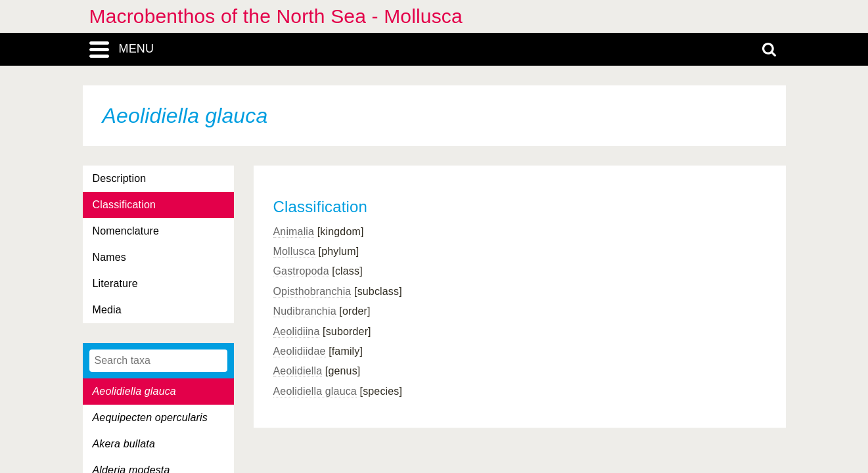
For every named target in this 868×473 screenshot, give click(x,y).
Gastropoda (301, 271)
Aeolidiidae (300, 351)
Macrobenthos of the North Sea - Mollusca (276, 16)
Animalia (294, 232)
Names (109, 257)
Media (107, 310)
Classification (125, 205)
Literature (115, 283)
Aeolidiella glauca (315, 391)
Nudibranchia (305, 311)
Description (120, 178)
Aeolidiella (298, 371)
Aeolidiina (297, 331)
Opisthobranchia (312, 291)
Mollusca (294, 251)
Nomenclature (126, 231)
